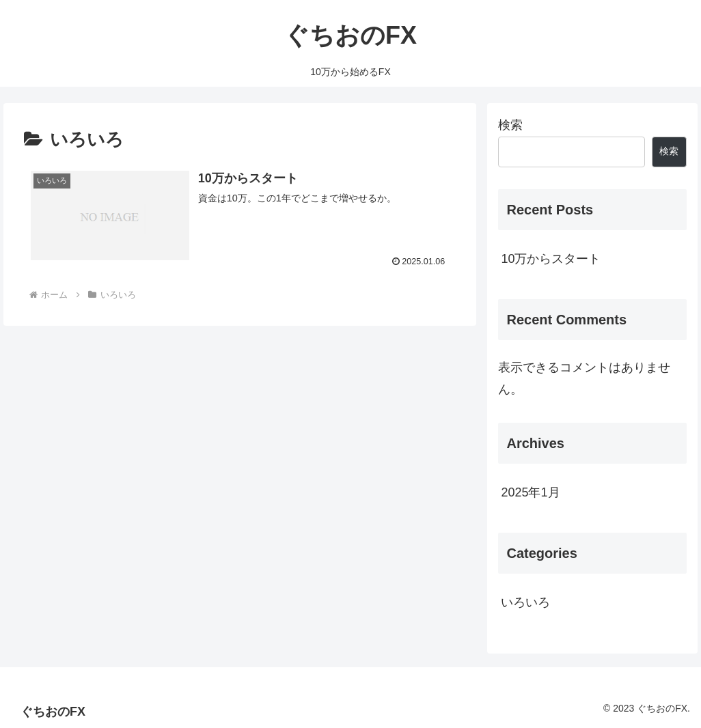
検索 (510, 125)
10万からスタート (551, 259)
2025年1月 (530, 492)
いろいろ (525, 602)
